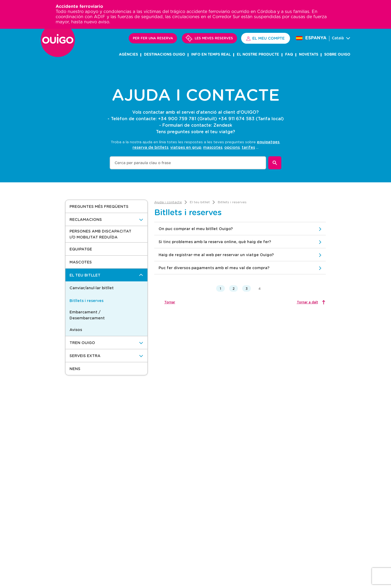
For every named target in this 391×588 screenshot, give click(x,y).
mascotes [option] (213, 147)
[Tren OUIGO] (106, 343)
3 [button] (247, 288)
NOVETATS (309, 55)
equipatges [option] (268, 142)
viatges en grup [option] (186, 147)
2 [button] (234, 288)
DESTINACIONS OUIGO (165, 55)
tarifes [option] (248, 147)
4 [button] (260, 288)
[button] (106, 206)
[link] (168, 202)
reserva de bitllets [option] (150, 147)
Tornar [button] (170, 302)
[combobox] (188, 163)
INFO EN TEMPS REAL (211, 55)
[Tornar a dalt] (310, 302)
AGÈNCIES (128, 55)
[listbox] (206, 144)
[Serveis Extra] (106, 356)
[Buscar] (275, 163)
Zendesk (223, 125)
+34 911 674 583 (236, 118)
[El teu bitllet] (106, 275)
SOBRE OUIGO (337, 55)
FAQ (289, 55)
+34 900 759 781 (177, 118)
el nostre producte (258, 55)
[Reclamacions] (106, 219)
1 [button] (220, 288)
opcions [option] (232, 147)
